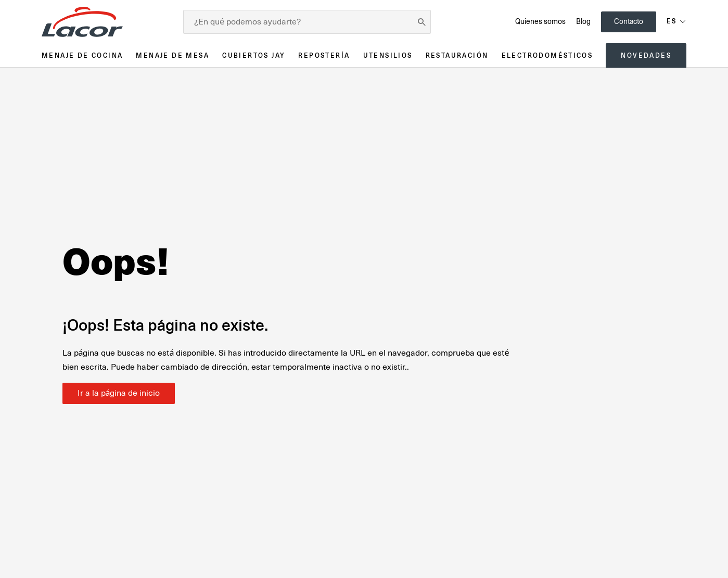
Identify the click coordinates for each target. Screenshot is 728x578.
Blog (583, 21)
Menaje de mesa (173, 55)
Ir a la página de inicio (119, 393)
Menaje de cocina (82, 55)
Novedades (646, 55)
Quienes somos (540, 21)
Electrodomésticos (547, 55)
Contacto (629, 21)
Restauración (457, 55)
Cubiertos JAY (254, 55)
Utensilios (388, 55)
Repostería (324, 55)
